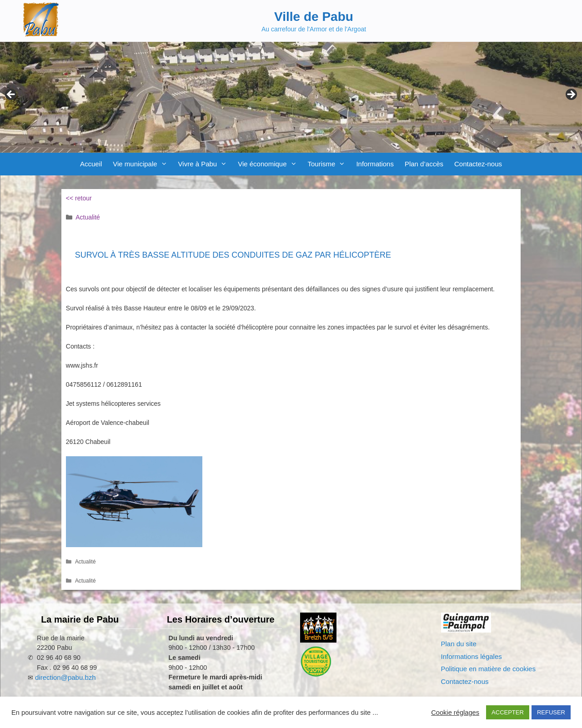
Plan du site (459, 644)
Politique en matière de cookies (488, 669)
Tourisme (329, 164)
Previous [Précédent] (11, 95)
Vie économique (270, 164)
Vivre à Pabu (206, 164)
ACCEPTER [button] (508, 712)
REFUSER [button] (551, 712)
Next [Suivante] (571, 95)
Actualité (88, 217)
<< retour (79, 198)
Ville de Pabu (314, 17)
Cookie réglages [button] (455, 713)
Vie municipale (143, 164)
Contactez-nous (478, 164)
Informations (375, 164)
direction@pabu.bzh (65, 677)
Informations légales (472, 656)
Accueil (91, 164)
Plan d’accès (424, 164)
